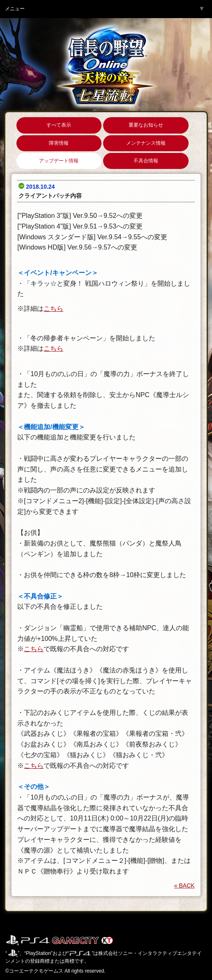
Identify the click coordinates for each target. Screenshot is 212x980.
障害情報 (59, 143)
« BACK (184, 885)
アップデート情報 (59, 161)
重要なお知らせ (146, 125)
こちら (53, 309)
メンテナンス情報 (146, 143)
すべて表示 (59, 125)
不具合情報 (146, 161)
